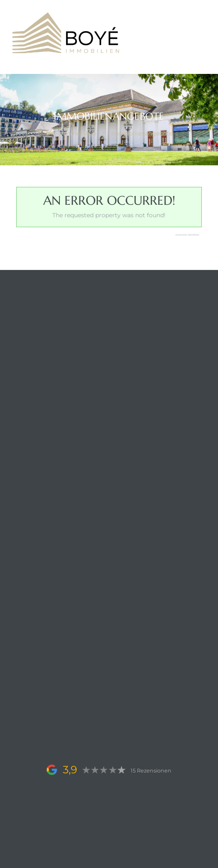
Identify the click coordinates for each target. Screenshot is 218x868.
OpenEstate (193, 235)
